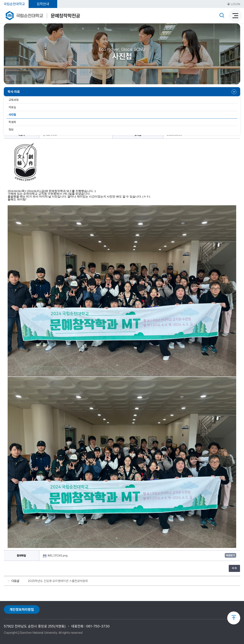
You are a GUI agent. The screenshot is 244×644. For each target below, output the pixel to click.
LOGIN (234, 4)
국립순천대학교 (14, 4)
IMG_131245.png (58, 556)
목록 (234, 568)
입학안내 (43, 4)
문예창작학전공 (65, 16)
